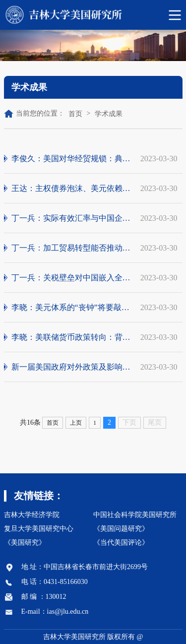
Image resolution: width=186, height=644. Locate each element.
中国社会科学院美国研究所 (135, 515)
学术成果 (109, 114)
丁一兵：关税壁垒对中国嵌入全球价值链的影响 (72, 278)
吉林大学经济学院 (32, 515)
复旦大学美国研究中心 (39, 529)
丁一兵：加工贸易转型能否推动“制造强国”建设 (72, 248)
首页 (75, 114)
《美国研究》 (25, 543)
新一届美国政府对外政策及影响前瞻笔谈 (72, 367)
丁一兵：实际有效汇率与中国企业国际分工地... (72, 218)
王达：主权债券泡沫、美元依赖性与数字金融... (72, 189)
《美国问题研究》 (121, 529)
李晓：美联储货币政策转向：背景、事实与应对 (72, 337)
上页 (76, 423)
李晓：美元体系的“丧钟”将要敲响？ (72, 308)
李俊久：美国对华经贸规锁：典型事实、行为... (72, 159)
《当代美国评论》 (121, 543)
